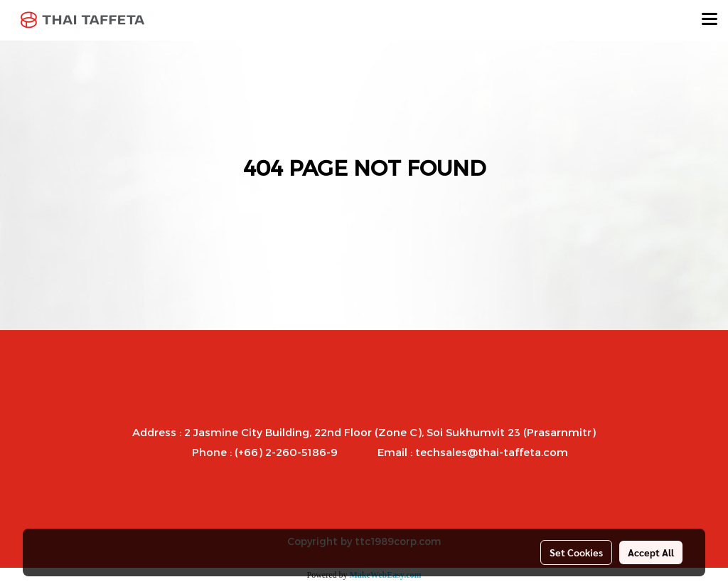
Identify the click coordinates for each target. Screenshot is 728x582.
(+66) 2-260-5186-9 (286, 452)
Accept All (651, 552)
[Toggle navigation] (710, 20)
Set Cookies (576, 552)
